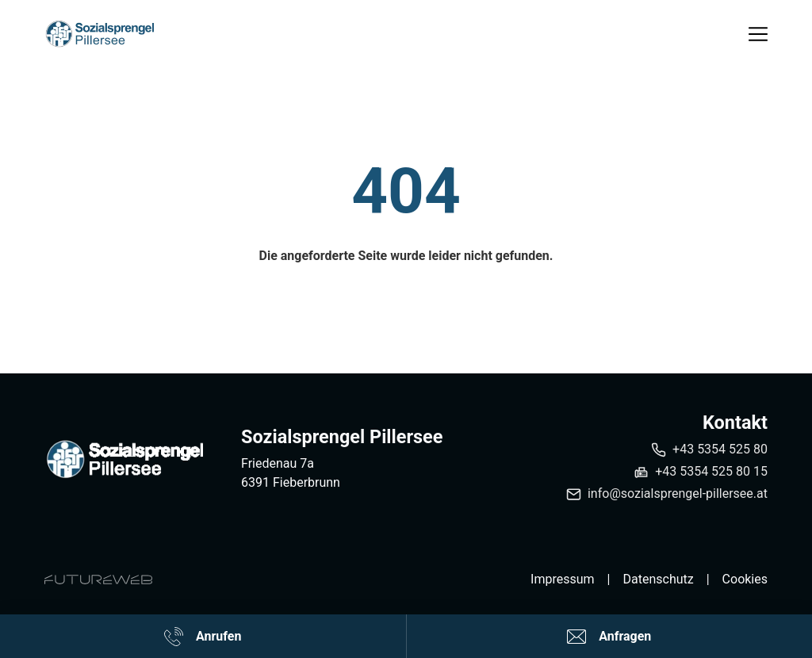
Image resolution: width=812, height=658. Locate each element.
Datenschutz (658, 579)
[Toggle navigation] (758, 34)
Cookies (745, 579)
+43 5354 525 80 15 (711, 471)
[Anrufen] (203, 636)
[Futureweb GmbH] (98, 580)
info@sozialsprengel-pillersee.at (678, 493)
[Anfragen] (610, 636)
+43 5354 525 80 (720, 449)
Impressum (563, 579)
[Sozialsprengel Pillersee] (124, 459)
